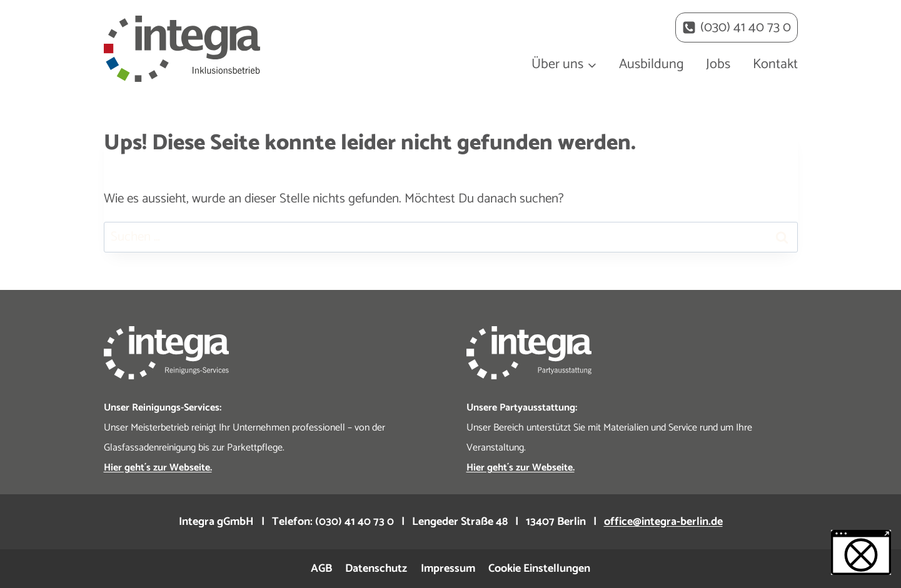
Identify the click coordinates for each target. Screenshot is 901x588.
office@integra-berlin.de (663, 522)
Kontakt (775, 64)
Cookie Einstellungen (539, 569)
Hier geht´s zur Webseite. (521, 468)
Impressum (448, 569)
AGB (321, 569)
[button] (861, 552)
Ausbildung (652, 64)
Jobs (718, 64)
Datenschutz (376, 569)
